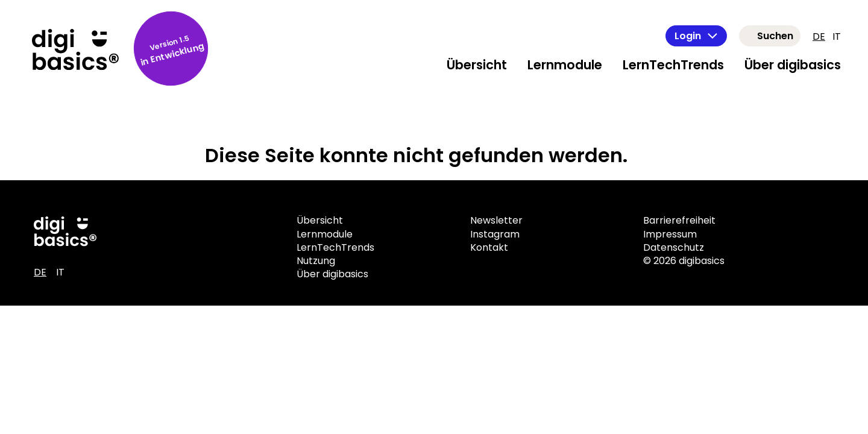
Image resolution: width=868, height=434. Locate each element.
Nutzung (316, 261)
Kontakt (489, 247)
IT (837, 36)
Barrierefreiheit (679, 220)
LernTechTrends (673, 65)
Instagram (495, 234)
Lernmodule (565, 65)
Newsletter (496, 220)
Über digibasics (793, 65)
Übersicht (477, 65)
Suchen (775, 36)
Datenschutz (674, 247)
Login (696, 36)
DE (819, 36)
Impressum (670, 234)
